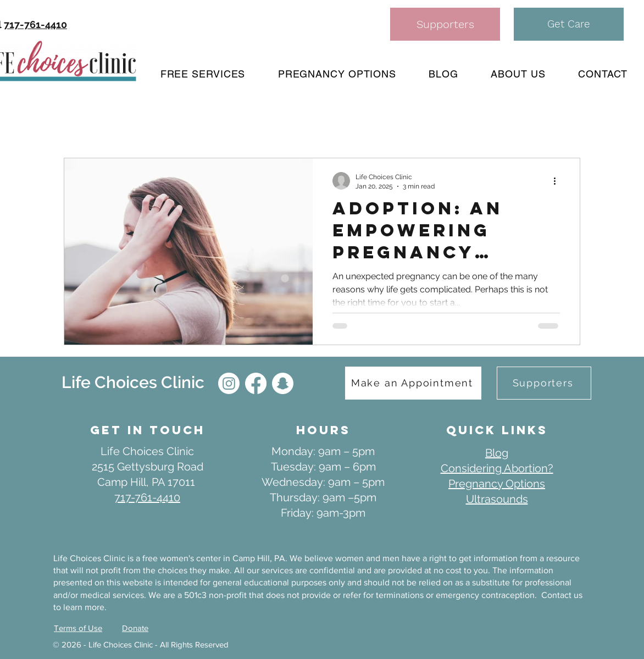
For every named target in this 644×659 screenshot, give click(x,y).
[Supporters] (445, 24)
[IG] (229, 383)
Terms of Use (78, 628)
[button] (569, 24)
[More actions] (558, 181)
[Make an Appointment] (413, 383)
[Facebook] (256, 383)
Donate (135, 628)
